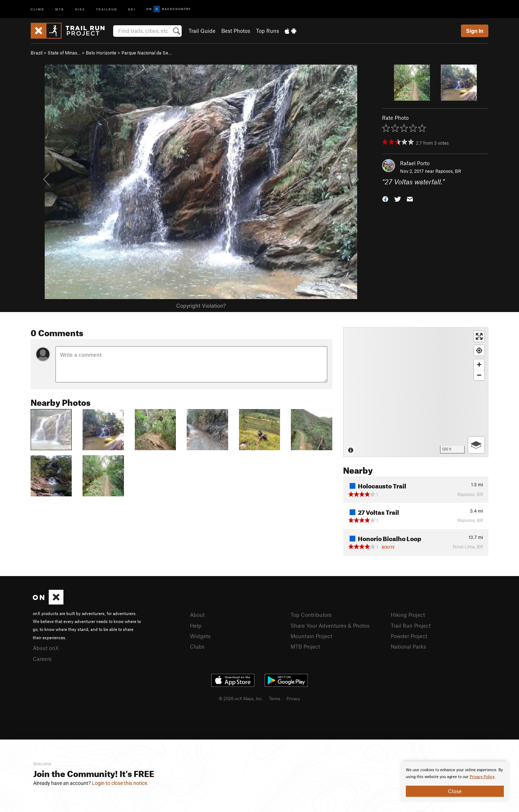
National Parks (408, 646)
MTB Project (305, 646)
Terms (275, 729)
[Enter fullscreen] (479, 336)
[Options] (476, 445)
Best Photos (236, 31)
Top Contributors (311, 615)
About (197, 615)
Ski (132, 9)
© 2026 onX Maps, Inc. (241, 729)
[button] (385, 199)
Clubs (197, 646)
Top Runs (267, 31)
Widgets (200, 636)
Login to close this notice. (120, 783)
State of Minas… (64, 53)
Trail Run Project (411, 626)
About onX (46, 648)
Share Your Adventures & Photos (330, 626)
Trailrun (107, 9)
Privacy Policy (482, 777)
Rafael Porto (415, 163)
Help (196, 626)
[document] (455, 782)
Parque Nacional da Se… (147, 53)
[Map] (416, 392)
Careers (42, 659)
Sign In (475, 31)
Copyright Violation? (201, 306)
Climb (37, 9)
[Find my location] (479, 350)
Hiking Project (408, 615)
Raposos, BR (448, 171)
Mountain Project (311, 636)
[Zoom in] (479, 365)
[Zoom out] (479, 375)
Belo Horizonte (101, 53)
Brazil (37, 53)
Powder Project (409, 636)
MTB (60, 9)
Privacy (293, 729)
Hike (80, 9)
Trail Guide (202, 31)
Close (455, 791)
